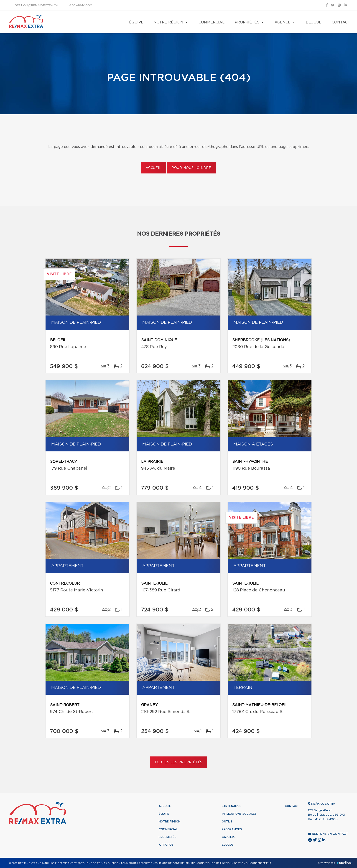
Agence (283, 22)
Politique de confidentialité (175, 863)
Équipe (136, 22)
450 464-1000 (326, 819)
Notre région (168, 22)
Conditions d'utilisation (214, 863)
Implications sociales (239, 814)
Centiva (344, 863)
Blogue (314, 22)
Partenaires (232, 806)
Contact (341, 22)
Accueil (154, 168)
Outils (227, 822)
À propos (166, 845)
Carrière (229, 837)
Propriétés (247, 22)
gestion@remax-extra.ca (36, 6)
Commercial (212, 22)
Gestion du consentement (252, 863)
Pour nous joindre (191, 168)
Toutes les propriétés (179, 762)
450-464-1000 (81, 6)
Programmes (232, 829)
